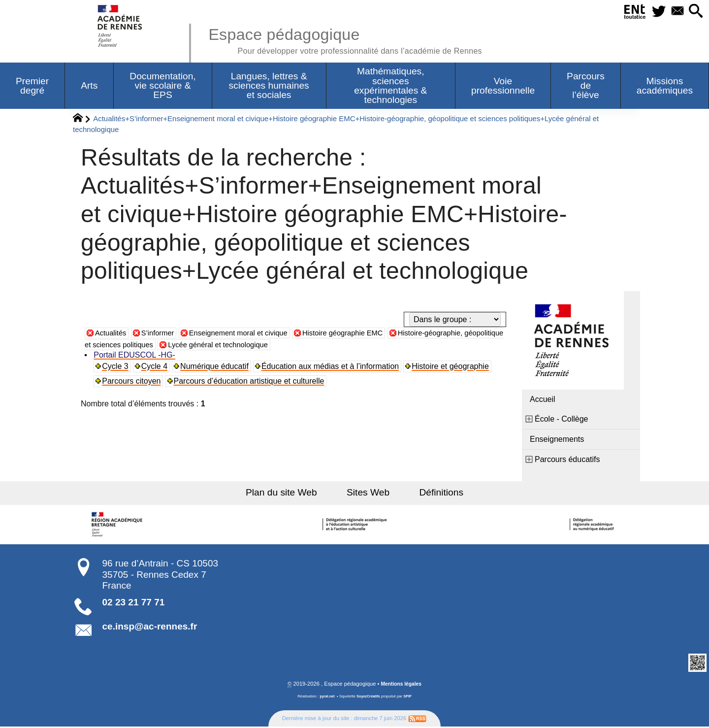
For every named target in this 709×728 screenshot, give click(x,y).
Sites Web (368, 493)
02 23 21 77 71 (134, 603)
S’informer (162, 334)
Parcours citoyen (132, 382)
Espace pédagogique (358, 39)
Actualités (112, 334)
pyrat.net (326, 698)
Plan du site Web (290, 493)
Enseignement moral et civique (249, 334)
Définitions (433, 493)
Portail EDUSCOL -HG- (135, 356)
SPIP (409, 698)
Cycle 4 (155, 367)
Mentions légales (401, 685)
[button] (694, 12)
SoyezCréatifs (369, 698)
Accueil (543, 400)
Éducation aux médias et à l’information (332, 367)
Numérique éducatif (216, 367)
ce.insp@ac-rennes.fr (150, 627)
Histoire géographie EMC (362, 334)
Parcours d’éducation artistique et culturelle (250, 382)
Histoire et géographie (452, 367)
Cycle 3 (116, 367)
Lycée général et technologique (274, 346)
